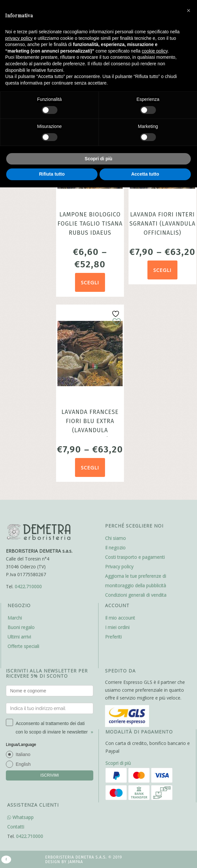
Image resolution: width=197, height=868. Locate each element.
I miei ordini (117, 627)
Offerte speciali (23, 646)
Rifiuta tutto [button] (52, 174)
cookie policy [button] (155, 51)
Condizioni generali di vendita (136, 595)
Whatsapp (20, 817)
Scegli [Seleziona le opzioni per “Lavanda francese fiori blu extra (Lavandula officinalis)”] (90, 467)
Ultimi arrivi (19, 637)
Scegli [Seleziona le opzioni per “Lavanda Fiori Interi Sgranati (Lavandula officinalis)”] (162, 270)
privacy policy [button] (19, 38)
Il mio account (120, 618)
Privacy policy (119, 567)
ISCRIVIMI (50, 775)
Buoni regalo (21, 627)
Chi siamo (115, 538)
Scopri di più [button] (99, 159)
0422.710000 (28, 586)
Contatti (16, 827)
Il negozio (115, 548)
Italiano (23, 754)
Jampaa (75, 862)
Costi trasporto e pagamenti (135, 557)
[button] (189, 10)
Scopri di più (118, 763)
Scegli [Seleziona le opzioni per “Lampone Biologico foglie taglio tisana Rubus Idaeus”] (90, 282)
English (23, 764)
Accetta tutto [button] (145, 174)
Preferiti (113, 637)
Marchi (15, 618)
